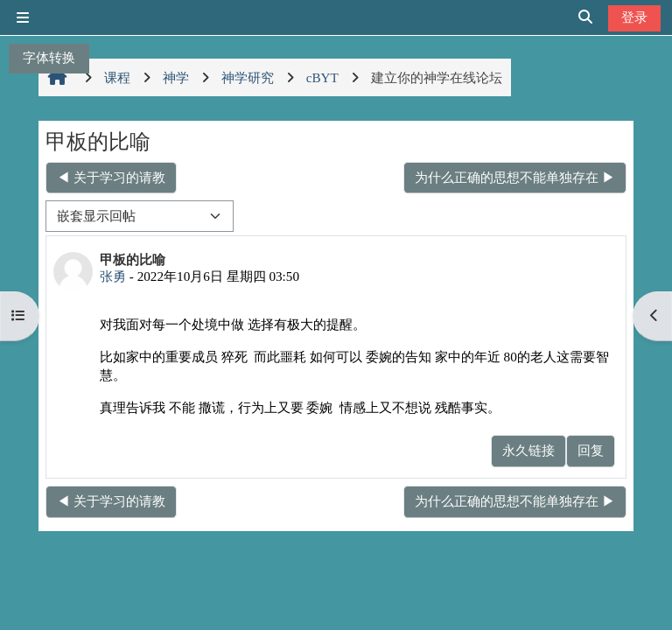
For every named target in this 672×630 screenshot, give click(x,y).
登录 (634, 17)
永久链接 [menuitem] (528, 450)
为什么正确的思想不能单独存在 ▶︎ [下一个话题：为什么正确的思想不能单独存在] (515, 177)
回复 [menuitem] (591, 450)
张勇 (113, 276)
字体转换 (49, 57)
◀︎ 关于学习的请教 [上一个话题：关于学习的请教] (111, 177)
